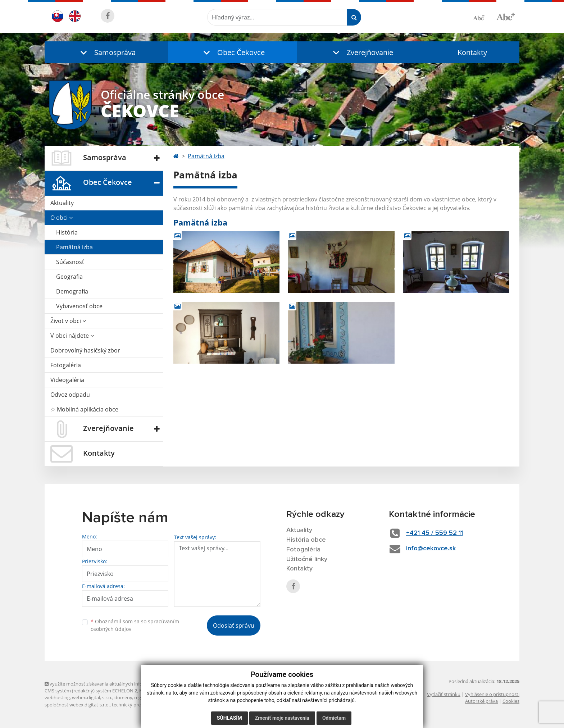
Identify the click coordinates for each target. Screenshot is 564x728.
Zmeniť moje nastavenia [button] (282, 718)
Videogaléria (67, 380)
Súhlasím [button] (229, 718)
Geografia (69, 277)
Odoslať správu (234, 625)
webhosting (57, 697)
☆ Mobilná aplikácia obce (84, 409)
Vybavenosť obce (79, 306)
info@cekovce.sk (431, 549)
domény (123, 697)
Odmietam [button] (334, 718)
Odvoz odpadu (70, 395)
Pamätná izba (74, 247)
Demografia (72, 291)
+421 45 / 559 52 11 (435, 533)
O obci (62, 218)
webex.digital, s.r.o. (92, 697)
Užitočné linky (307, 559)
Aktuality (62, 203)
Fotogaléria (66, 365)
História (67, 232)
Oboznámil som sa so (135, 625)
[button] (106, 52)
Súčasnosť (70, 262)
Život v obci (68, 321)
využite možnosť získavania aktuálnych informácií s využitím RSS (116, 684)
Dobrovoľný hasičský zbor (85, 350)
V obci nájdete (72, 336)
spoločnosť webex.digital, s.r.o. (77, 705)
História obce (306, 540)
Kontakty (472, 52)
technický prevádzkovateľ (139, 705)
